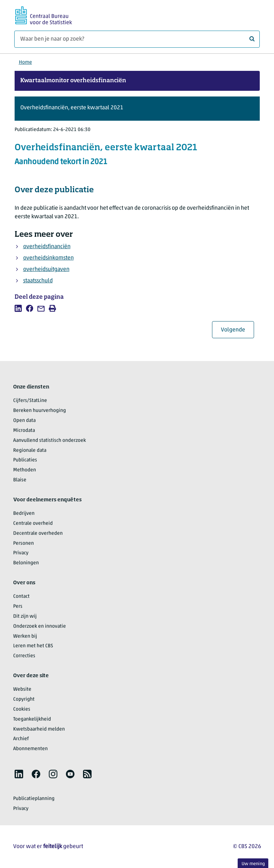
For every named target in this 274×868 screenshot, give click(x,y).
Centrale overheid (33, 524)
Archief (21, 739)
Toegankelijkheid (32, 719)
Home (25, 62)
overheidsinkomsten (48, 258)
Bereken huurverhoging (40, 411)
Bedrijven (24, 514)
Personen (24, 543)
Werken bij (25, 636)
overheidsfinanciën (47, 247)
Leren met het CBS (33, 646)
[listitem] (18, 308)
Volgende (237, 330)
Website (22, 689)
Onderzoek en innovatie (40, 626)
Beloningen (26, 563)
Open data (24, 421)
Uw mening (253, 864)
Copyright (24, 699)
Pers (18, 606)
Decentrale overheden (38, 534)
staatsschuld (38, 281)
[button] (137, 109)
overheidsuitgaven (46, 270)
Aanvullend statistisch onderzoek (50, 441)
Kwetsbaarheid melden (39, 729)
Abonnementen (30, 749)
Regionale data (30, 451)
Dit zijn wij (25, 616)
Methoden (25, 470)
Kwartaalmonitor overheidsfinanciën (73, 81)
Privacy (21, 553)
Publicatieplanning (34, 799)
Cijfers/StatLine (30, 401)
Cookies (22, 709)
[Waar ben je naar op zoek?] (137, 39)
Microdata (24, 431)
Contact (21, 597)
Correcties (24, 656)
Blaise (20, 480)
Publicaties (25, 460)
